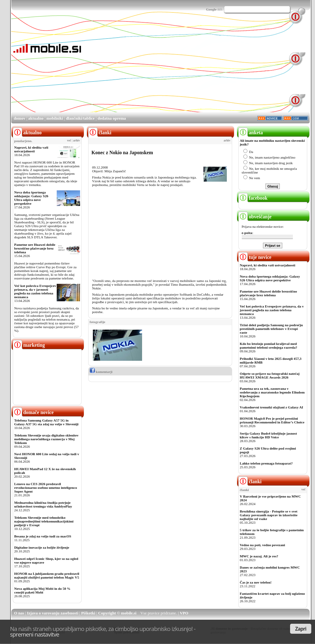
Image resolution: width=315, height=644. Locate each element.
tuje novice (255, 257)
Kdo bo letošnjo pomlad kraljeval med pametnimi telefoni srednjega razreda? (269, 346)
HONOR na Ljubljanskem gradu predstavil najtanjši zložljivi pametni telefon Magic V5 (47, 575)
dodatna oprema (112, 118)
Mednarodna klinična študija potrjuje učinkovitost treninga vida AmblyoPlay (43, 504)
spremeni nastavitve (35, 634)
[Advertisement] (145, 68)
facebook (253, 198)
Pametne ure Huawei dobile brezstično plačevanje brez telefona (35, 248)
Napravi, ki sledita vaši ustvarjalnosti (31, 149)
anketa (251, 133)
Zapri (301, 629)
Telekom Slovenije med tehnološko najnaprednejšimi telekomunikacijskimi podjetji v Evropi (44, 521)
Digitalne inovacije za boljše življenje (42, 547)
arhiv (77, 141)
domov (20, 118)
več (69, 141)
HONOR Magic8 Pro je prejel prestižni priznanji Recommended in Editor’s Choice (272, 420)
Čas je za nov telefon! (256, 582)
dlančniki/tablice (80, 118)
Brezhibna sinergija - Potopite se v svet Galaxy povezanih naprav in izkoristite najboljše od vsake (269, 515)
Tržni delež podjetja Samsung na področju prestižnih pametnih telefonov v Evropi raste (272, 329)
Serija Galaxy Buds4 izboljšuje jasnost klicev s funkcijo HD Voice (268, 435)
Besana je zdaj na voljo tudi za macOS (43, 536)
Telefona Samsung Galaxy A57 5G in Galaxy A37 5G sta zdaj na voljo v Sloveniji (46, 422)
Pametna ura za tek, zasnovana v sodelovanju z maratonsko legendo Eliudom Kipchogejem (272, 392)
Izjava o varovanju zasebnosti (53, 613)
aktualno (36, 118)
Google (211, 9)
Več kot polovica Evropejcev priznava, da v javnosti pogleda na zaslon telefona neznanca (35, 291)
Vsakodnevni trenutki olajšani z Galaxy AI (272, 407)
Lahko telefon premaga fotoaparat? (266, 463)
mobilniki (55, 118)
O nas (19, 613)
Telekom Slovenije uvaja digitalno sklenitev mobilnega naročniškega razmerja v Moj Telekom (47, 439)
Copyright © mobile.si (117, 613)
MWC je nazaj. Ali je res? (259, 556)
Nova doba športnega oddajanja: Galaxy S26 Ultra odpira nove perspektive (31, 198)
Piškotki (88, 613)
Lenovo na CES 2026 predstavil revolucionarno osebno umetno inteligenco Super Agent (46, 488)
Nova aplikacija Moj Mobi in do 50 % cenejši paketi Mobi (43, 590)
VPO (184, 613)
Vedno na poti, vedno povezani (262, 545)
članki (250, 482)
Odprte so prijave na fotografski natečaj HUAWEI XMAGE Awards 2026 (270, 375)
